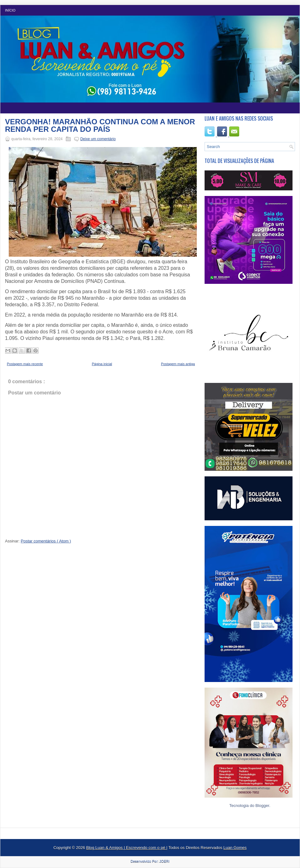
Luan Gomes (235, 848)
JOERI (164, 861)
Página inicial (102, 364)
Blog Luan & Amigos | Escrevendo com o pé (126, 848)
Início (10, 10)
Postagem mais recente (25, 364)
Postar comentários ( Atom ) (46, 541)
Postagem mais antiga (178, 364)
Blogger (262, 806)
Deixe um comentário (98, 139)
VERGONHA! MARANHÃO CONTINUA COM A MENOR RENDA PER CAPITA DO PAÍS (100, 126)
